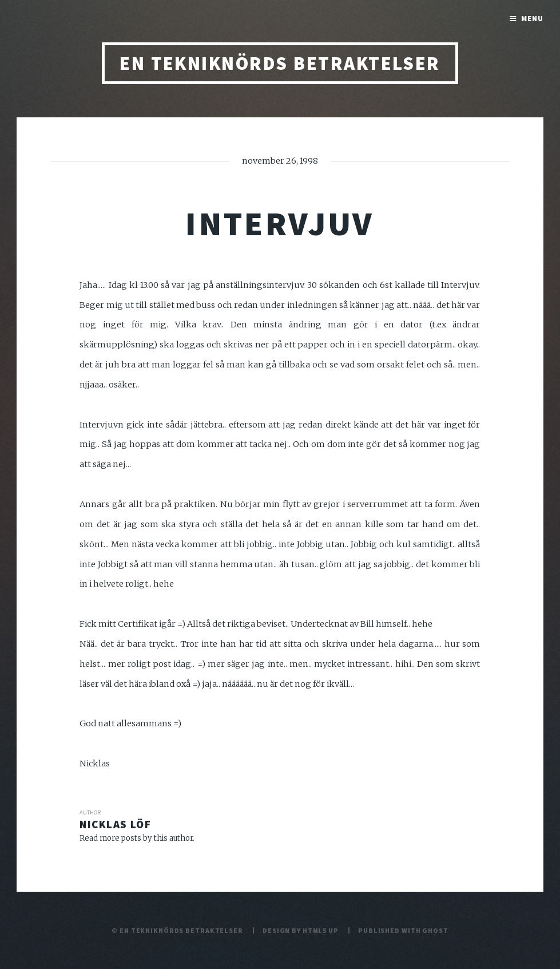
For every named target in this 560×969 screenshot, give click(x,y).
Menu (532, 19)
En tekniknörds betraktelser (280, 63)
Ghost (435, 930)
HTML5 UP (321, 930)
